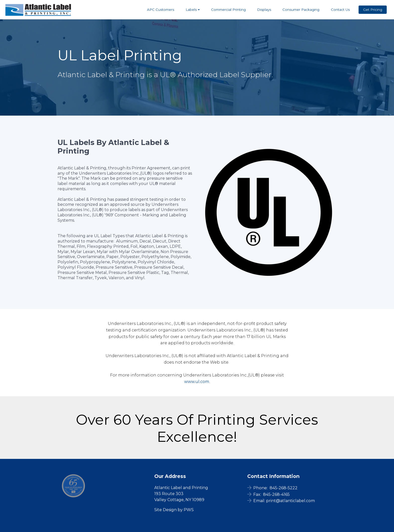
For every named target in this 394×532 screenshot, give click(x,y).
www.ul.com (197, 382)
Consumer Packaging (301, 10)
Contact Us (340, 10)
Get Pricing (373, 10)
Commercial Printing (228, 10)
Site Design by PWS (174, 510)
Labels (191, 10)
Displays (264, 10)
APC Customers (161, 10)
